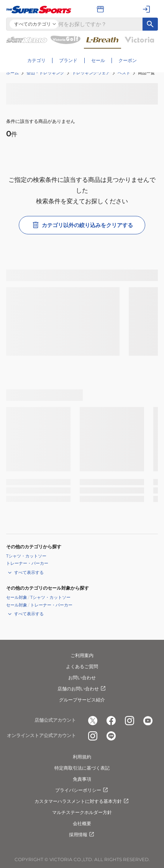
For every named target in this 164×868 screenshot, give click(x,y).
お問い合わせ (82, 678)
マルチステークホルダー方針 (82, 812)
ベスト (124, 73)
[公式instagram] (130, 721)
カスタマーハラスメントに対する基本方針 (82, 801)
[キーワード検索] (150, 24)
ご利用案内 (82, 655)
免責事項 (82, 779)
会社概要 (82, 823)
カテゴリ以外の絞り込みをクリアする (82, 225)
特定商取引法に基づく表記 (82, 768)
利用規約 (82, 757)
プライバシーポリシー (82, 790)
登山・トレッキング (45, 73)
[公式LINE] (111, 736)
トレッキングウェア (91, 73)
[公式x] (93, 721)
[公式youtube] (148, 721)
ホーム (12, 73)
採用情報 (82, 835)
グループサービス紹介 (82, 700)
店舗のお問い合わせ (82, 689)
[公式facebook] (111, 721)
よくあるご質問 (82, 666)
